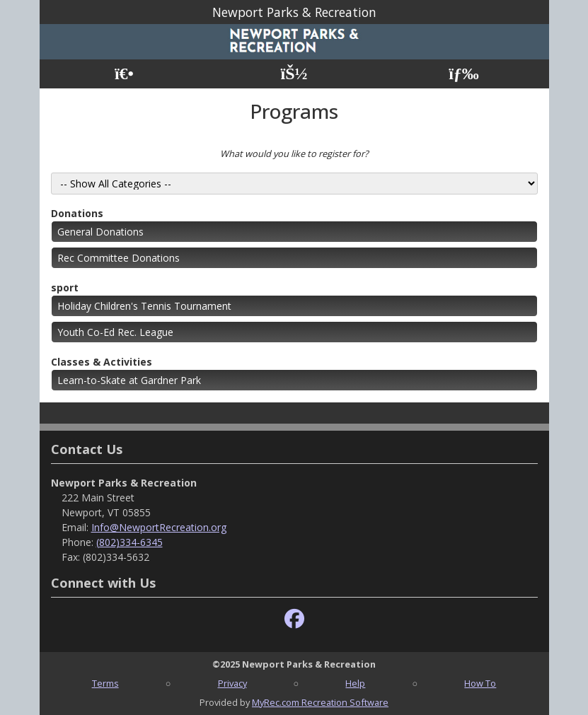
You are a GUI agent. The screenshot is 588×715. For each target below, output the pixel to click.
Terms (105, 683)
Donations (77, 213)
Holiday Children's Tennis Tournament (144, 306)
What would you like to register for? (294, 153)
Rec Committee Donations (119, 258)
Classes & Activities (102, 362)
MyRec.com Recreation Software (320, 702)
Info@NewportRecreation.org (159, 527)
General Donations (100, 232)
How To (480, 683)
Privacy (232, 683)
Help (355, 683)
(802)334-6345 (129, 542)
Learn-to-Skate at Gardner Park (129, 380)
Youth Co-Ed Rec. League (115, 332)
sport (65, 287)
